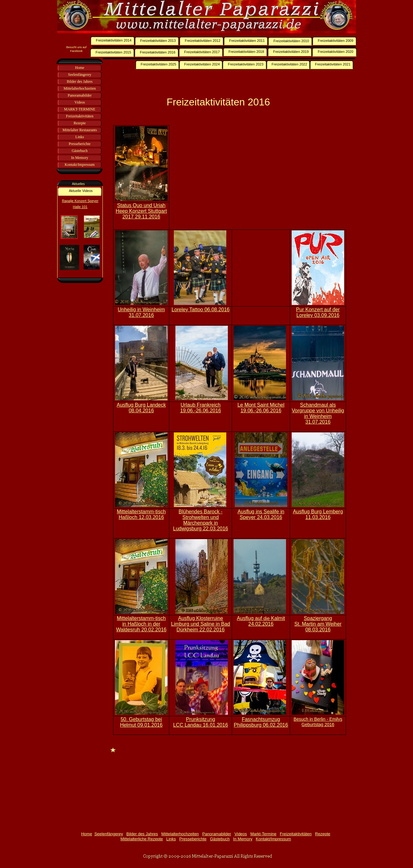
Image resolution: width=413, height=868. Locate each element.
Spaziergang (318, 618)
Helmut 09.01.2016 (141, 725)
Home (87, 834)
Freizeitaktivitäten (296, 834)
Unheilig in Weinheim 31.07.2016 (141, 312)
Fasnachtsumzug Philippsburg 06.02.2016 (261, 722)
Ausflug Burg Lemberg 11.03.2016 (318, 514)
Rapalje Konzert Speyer (80, 201)
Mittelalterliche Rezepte (142, 839)
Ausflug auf (250, 618)
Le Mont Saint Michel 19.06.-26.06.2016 (261, 408)
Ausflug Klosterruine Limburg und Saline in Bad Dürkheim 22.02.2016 (201, 624)
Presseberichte (193, 839)
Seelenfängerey (109, 834)
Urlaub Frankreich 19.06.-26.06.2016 (201, 408)
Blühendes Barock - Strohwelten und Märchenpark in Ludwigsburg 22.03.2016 (200, 520)
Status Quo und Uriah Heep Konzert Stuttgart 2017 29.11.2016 (141, 211)
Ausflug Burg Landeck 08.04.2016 (141, 408)
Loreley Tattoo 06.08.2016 (201, 310)
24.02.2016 (261, 624)
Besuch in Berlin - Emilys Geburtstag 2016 (318, 722)
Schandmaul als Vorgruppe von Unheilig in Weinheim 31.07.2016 (318, 413)
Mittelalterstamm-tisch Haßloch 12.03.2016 (141, 514)
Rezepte (322, 834)
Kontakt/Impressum (273, 839)
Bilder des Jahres (142, 834)
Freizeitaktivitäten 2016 (218, 102)
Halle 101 (80, 207)
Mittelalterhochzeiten (180, 834)
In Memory (243, 839)
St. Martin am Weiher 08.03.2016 (318, 627)
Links (171, 839)
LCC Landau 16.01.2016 (201, 725)
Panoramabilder (217, 834)
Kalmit (278, 618)
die (267, 618)
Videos (241, 834)
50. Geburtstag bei (141, 719)
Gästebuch (220, 839)
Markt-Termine (263, 834)
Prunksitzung (201, 719)
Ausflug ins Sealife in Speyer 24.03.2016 (261, 514)
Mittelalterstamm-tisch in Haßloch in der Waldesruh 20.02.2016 (141, 624)
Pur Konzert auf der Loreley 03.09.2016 (318, 312)
